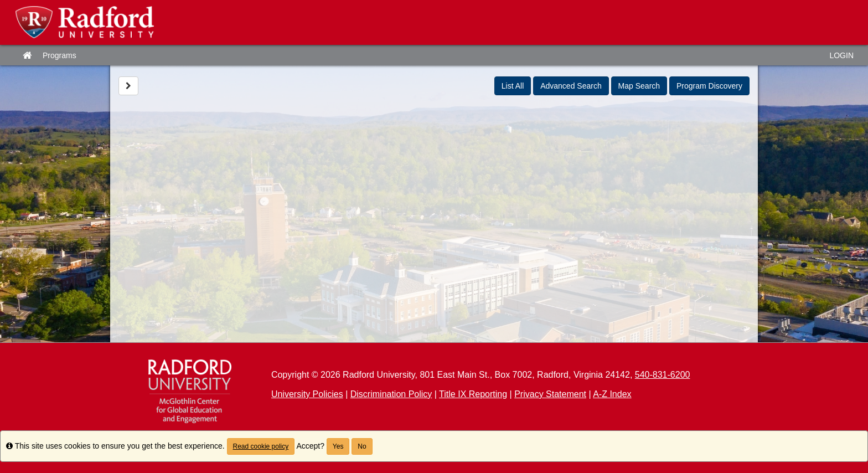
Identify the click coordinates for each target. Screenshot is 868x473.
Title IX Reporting (473, 394)
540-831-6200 (663, 375)
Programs (60, 55)
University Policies (307, 394)
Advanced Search (571, 86)
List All (513, 86)
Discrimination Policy (391, 394)
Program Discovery (709, 86)
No (362, 446)
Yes (338, 446)
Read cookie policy (261, 446)
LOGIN (841, 55)
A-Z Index (612, 394)
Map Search (639, 86)
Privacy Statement (550, 394)
